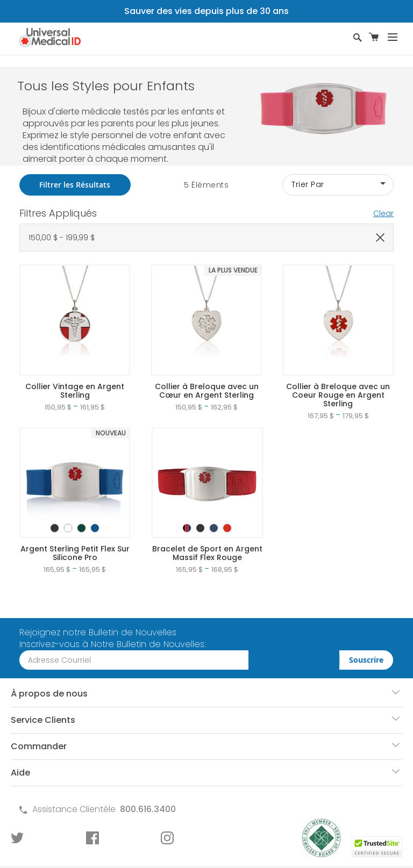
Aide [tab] (20, 773)
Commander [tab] (39, 746)
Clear (383, 213)
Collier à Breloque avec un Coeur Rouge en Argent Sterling (338, 395)
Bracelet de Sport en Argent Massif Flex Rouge (207, 553)
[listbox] (75, 519)
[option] (55, 528)
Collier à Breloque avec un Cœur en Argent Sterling (207, 391)
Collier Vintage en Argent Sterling (75, 391)
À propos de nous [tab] (49, 694)
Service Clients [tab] (43, 720)
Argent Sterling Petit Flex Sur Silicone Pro (75, 553)
